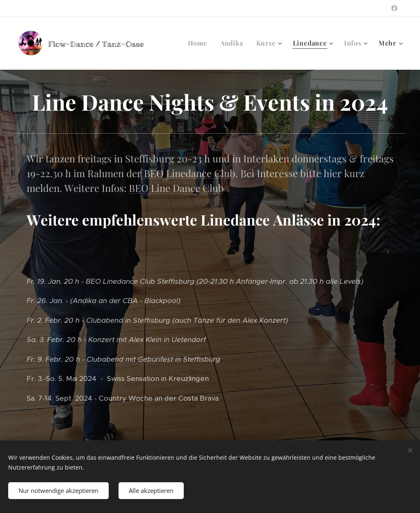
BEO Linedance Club (188, 173)
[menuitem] (200, 43)
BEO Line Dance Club (176, 188)
